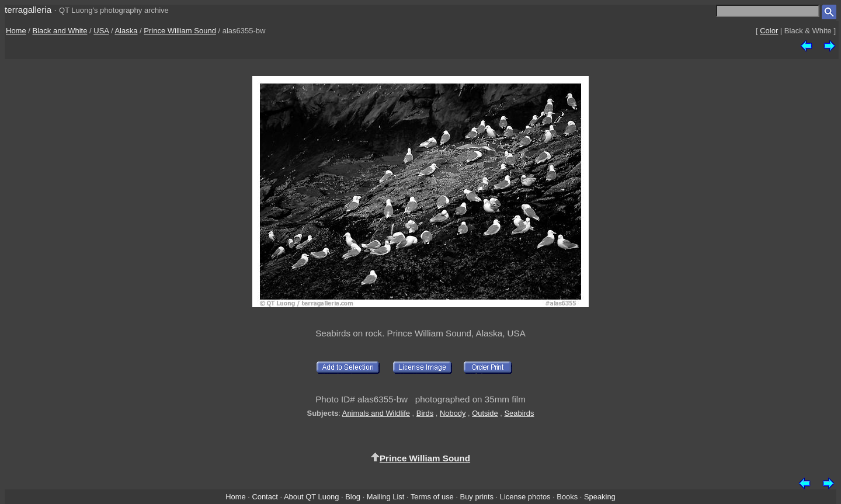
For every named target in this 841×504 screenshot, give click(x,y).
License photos (525, 497)
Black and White (60, 31)
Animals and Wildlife (376, 413)
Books (567, 497)
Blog (353, 497)
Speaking (600, 497)
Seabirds (519, 413)
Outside (485, 413)
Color (769, 31)
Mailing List (386, 497)
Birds (425, 413)
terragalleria (28, 10)
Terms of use (432, 497)
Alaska (126, 31)
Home (16, 31)
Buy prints (477, 497)
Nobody (453, 413)
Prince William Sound (180, 31)
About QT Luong (311, 497)
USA (101, 31)
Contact (265, 497)
